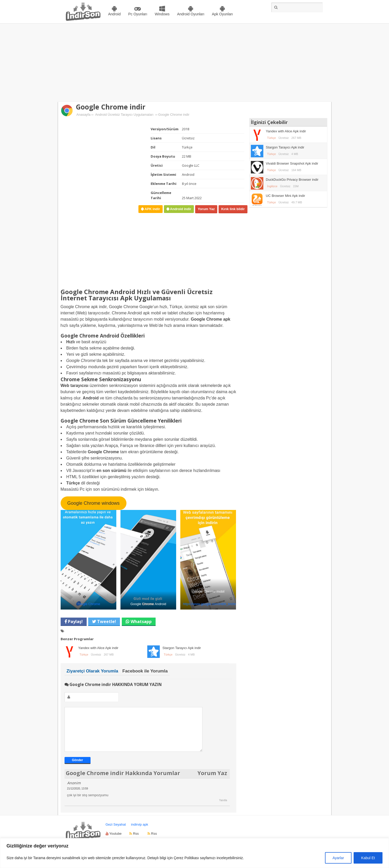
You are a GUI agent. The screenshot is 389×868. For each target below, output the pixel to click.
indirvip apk (140, 832)
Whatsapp (141, 621)
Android (114, 14)
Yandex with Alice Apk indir (98, 648)
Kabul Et (368, 858)
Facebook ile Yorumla (145, 671)
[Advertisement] (195, 63)
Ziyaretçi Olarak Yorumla (93, 671)
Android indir (180, 209)
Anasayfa (84, 115)
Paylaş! (75, 621)
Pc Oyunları (138, 14)
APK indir (152, 209)
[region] (195, 853)
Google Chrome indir (111, 107)
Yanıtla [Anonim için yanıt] (223, 808)
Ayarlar (338, 858)
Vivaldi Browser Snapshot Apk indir (292, 163)
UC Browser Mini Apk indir (286, 196)
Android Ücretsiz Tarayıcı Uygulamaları (124, 115)
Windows (162, 14)
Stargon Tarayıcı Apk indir (182, 648)
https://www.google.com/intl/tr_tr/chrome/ (213, 604)
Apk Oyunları (222, 14)
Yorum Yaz (206, 209)
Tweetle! (106, 621)
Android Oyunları (191, 14)
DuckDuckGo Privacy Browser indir (292, 180)
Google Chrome (88, 604)
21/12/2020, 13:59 (78, 796)
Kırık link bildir (233, 209)
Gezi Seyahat (116, 832)
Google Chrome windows (93, 503)
